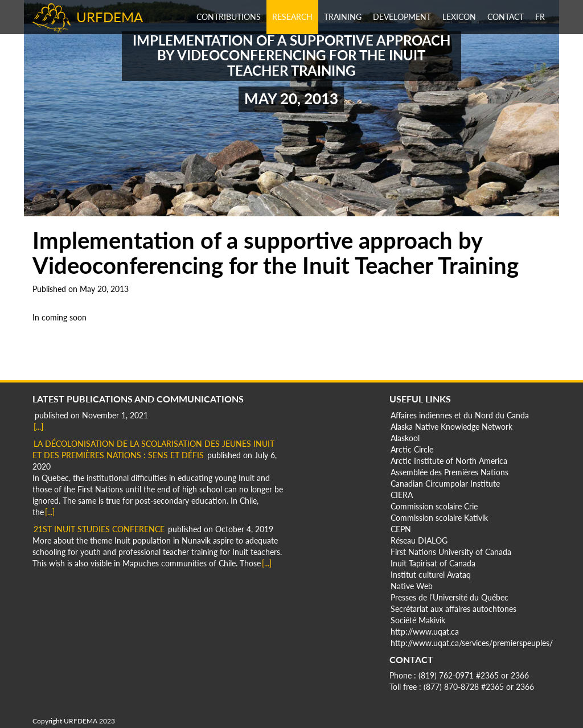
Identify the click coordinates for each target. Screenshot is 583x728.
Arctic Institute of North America (449, 461)
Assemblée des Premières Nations (449, 472)
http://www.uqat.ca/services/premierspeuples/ (472, 643)
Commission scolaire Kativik (439, 518)
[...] (38, 427)
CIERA (402, 495)
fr (540, 17)
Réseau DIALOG (419, 540)
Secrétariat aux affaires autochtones (453, 609)
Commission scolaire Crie (434, 506)
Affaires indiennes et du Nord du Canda (460, 415)
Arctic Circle (412, 449)
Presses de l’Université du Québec (449, 597)
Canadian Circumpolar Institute (445, 484)
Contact (506, 17)
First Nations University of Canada (451, 552)
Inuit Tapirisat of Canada (433, 563)
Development (402, 17)
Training (343, 17)
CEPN (401, 529)
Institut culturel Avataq (431, 575)
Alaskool (405, 438)
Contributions (229, 17)
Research (292, 17)
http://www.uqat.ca (425, 632)
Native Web (412, 586)
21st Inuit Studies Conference (99, 529)
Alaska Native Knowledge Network (451, 427)
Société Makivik (418, 620)
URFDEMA (110, 17)
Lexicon (459, 17)
